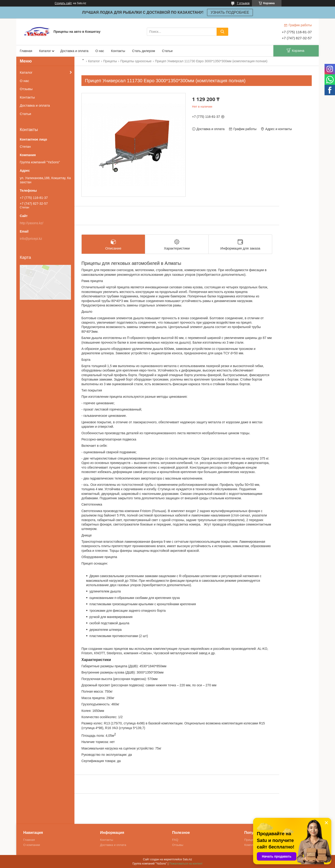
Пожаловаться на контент (186, 864)
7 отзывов (243, 3)
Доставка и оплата (74, 51)
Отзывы (26, 89)
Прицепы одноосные (136, 61)
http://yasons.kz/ (32, 223)
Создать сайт (63, 3)
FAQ (175, 840)
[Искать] (222, 32)
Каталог (45, 51)
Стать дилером (144, 51)
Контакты (118, 51)
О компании (32, 845)
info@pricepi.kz (31, 239)
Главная (26, 51)
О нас (100, 51)
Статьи (167, 51)
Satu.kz (187, 859)
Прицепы (110, 61)
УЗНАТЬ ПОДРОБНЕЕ (230, 12)
